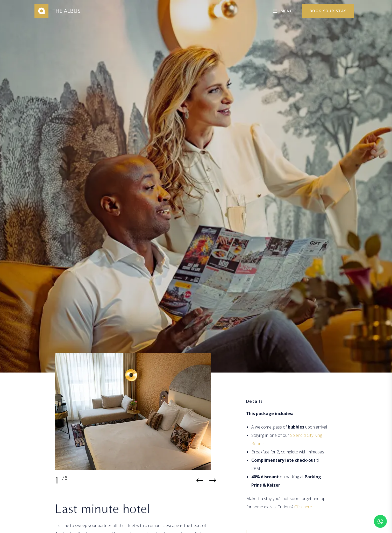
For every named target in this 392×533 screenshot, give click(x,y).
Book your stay (328, 11)
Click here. (304, 507)
